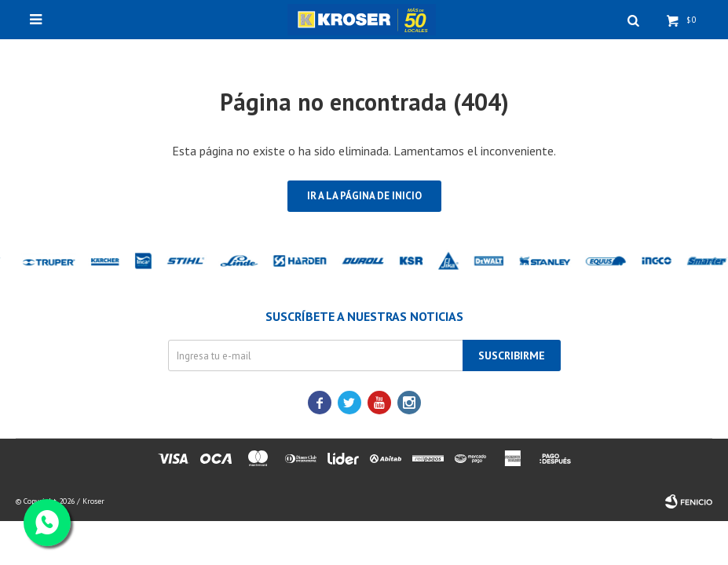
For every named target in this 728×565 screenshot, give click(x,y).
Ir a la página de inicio (364, 196)
